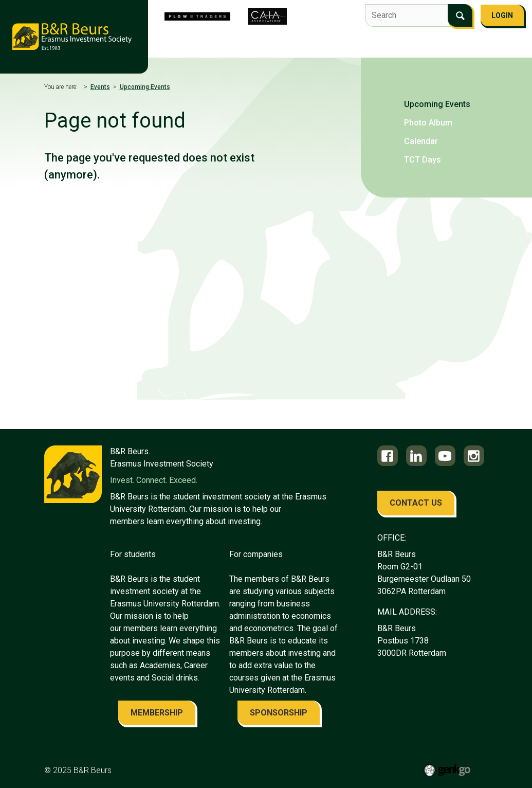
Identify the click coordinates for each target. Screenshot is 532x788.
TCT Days (423, 160)
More (492, 46)
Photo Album (428, 123)
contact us (416, 503)
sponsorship (279, 713)
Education (447, 45)
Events (400, 45)
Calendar (421, 141)
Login (502, 15)
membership (157, 713)
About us (195, 45)
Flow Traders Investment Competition (299, 45)
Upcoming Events (145, 87)
